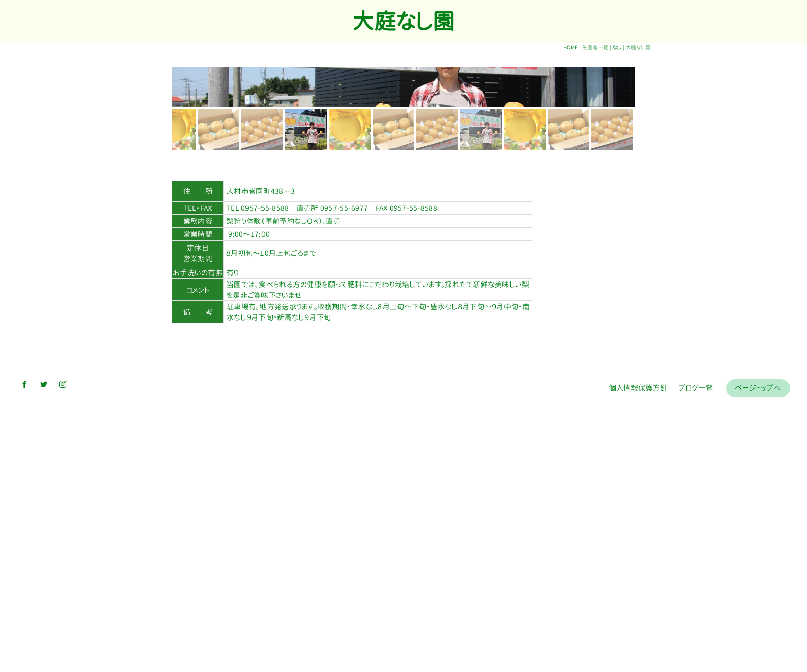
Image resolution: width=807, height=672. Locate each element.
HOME (571, 47)
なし (617, 47)
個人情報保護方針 (638, 653)
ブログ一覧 (696, 653)
